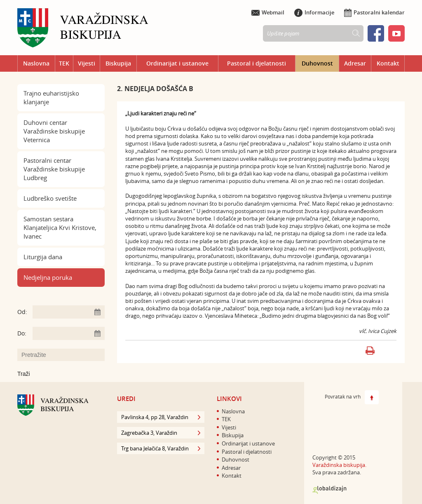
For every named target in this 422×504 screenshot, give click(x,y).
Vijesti (87, 63)
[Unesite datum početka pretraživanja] (69, 312)
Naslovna (36, 63)
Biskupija (118, 63)
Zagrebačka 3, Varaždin (161, 433)
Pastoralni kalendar (374, 12)
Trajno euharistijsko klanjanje (51, 97)
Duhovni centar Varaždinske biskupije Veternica (54, 131)
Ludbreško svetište (50, 198)
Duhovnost (317, 63)
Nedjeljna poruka (48, 277)
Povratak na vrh (352, 397)
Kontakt (388, 63)
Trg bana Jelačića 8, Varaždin (161, 448)
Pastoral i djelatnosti (257, 63)
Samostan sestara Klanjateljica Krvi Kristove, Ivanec (60, 227)
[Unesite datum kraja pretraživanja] (69, 333)
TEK (64, 63)
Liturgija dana (43, 257)
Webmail (268, 12)
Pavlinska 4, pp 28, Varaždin (161, 417)
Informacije (314, 12)
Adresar (355, 63)
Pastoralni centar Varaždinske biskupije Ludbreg (54, 169)
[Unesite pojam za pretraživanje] (65, 355)
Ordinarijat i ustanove (177, 63)
